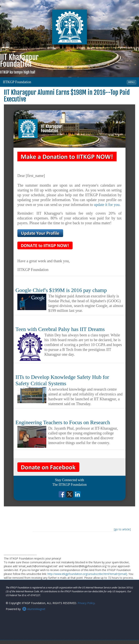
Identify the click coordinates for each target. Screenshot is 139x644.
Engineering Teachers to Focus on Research (63, 422)
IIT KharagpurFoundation (19, 63)
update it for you (107, 205)
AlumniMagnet (34, 609)
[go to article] (122, 529)
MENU (132, 82)
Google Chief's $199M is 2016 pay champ (61, 290)
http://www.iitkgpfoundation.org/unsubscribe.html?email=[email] (87, 574)
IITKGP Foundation (17, 82)
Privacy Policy (86, 603)
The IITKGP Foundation (69, 485)
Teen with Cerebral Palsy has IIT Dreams (60, 329)
